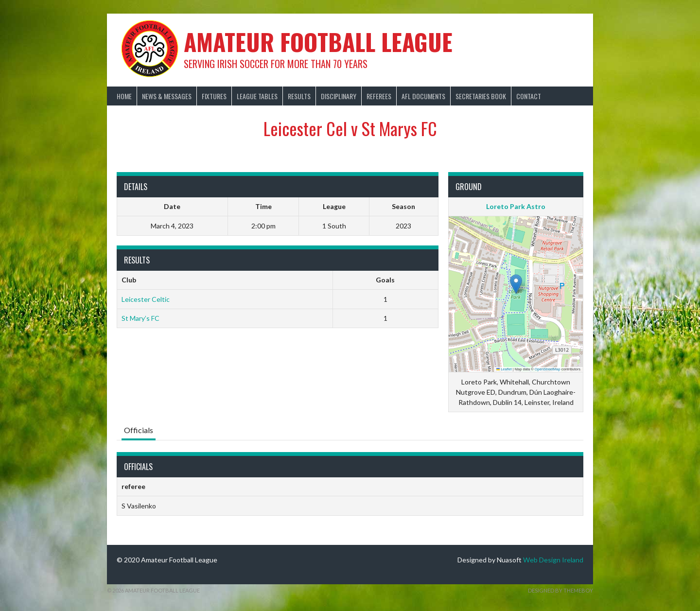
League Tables (257, 96)
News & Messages (167, 96)
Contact (529, 96)
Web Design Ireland (553, 560)
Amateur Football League (318, 42)
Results (299, 96)
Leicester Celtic (146, 299)
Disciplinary (339, 96)
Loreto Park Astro (516, 206)
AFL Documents (423, 96)
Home (124, 96)
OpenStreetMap (548, 369)
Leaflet (504, 369)
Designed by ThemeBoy (560, 590)
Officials (139, 430)
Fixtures (214, 96)
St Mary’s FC (140, 318)
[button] (516, 284)
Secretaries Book (481, 96)
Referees (379, 96)
